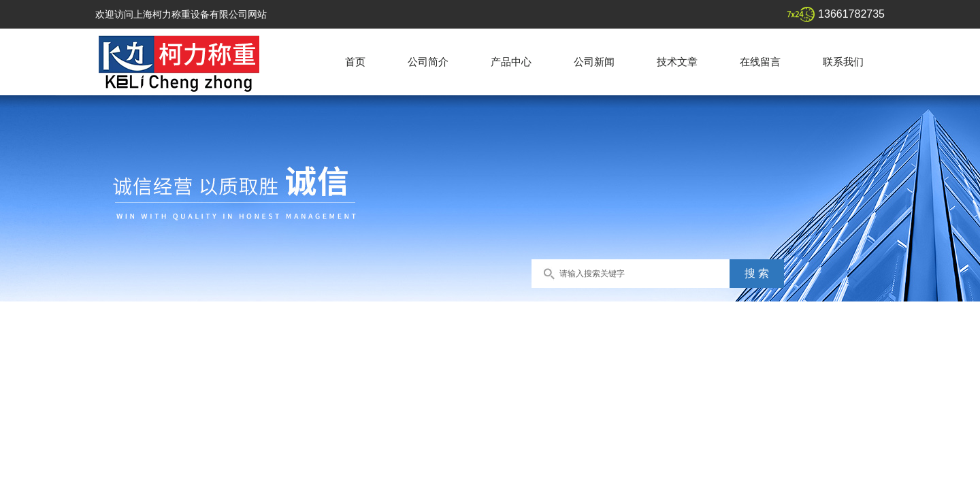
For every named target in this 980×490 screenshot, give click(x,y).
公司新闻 (594, 62)
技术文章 (677, 62)
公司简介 (428, 62)
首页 (355, 62)
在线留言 (760, 62)
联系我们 (843, 62)
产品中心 (511, 62)
